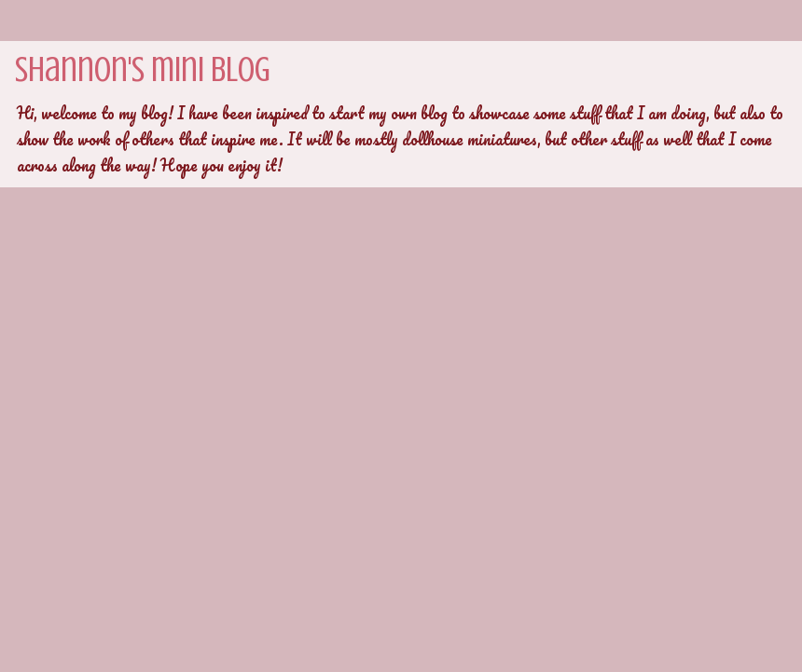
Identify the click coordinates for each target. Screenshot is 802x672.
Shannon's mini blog (143, 69)
